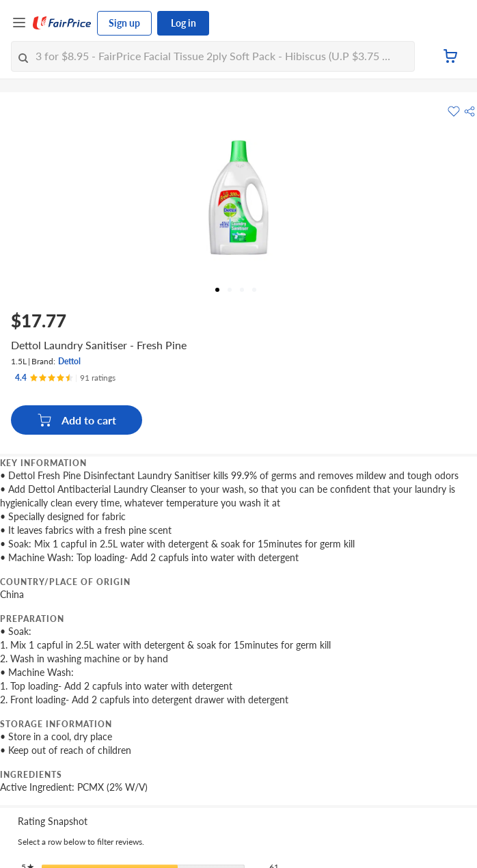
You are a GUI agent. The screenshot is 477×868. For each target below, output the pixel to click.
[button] (469, 111)
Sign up (124, 23)
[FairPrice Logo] (62, 23)
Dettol (69, 361)
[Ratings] (65, 378)
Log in (183, 23)
